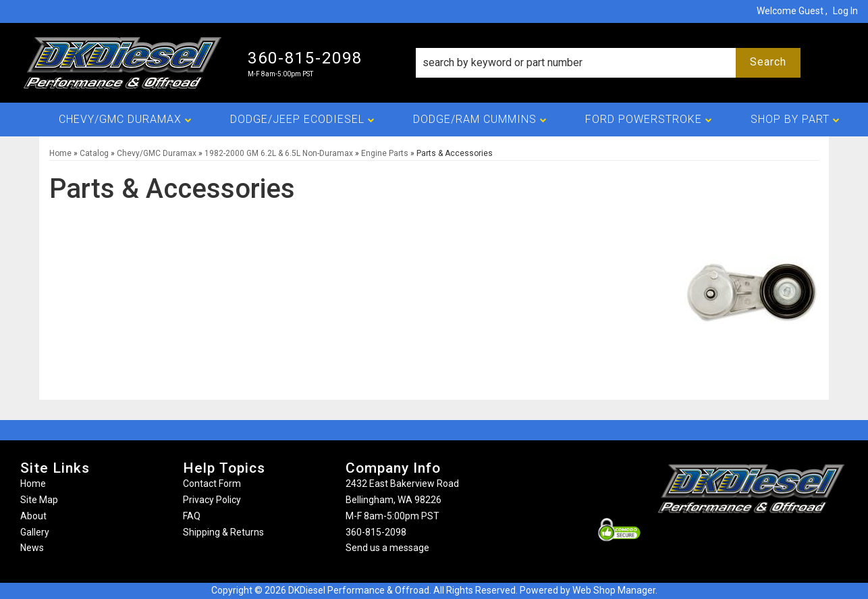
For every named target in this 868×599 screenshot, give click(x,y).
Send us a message (387, 548)
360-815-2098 (376, 532)
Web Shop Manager (614, 590)
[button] (608, 63)
